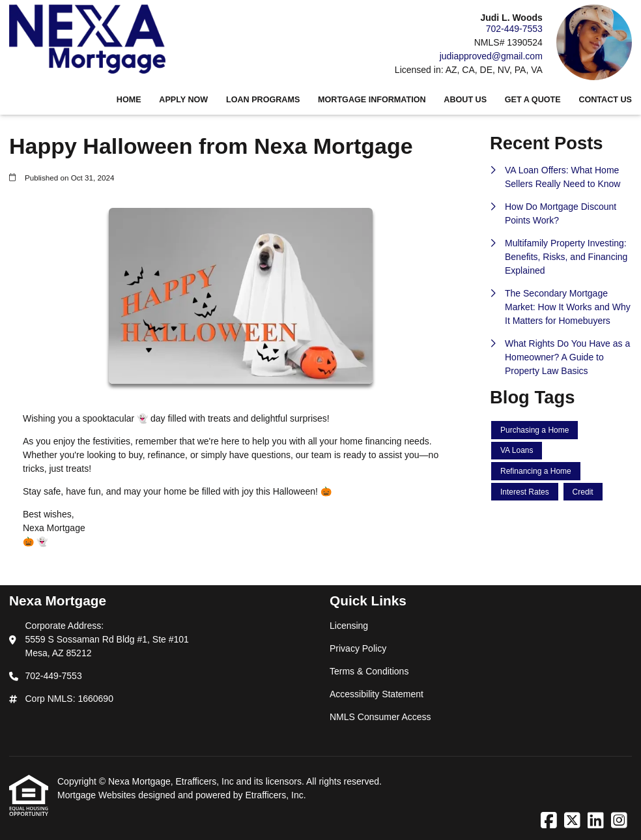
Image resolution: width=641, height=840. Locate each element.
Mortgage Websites (98, 795)
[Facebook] (549, 821)
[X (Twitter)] (572, 821)
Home (129, 100)
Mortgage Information (372, 100)
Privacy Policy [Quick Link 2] (358, 648)
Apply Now (183, 100)
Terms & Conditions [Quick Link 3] (369, 671)
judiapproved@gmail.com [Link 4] (491, 56)
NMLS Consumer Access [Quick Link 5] (380, 717)
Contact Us (605, 100)
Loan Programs (263, 100)
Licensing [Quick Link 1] (349, 626)
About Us (465, 100)
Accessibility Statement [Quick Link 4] (377, 694)
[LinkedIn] (596, 821)
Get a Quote (533, 100)
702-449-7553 (514, 29)
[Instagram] (619, 821)
